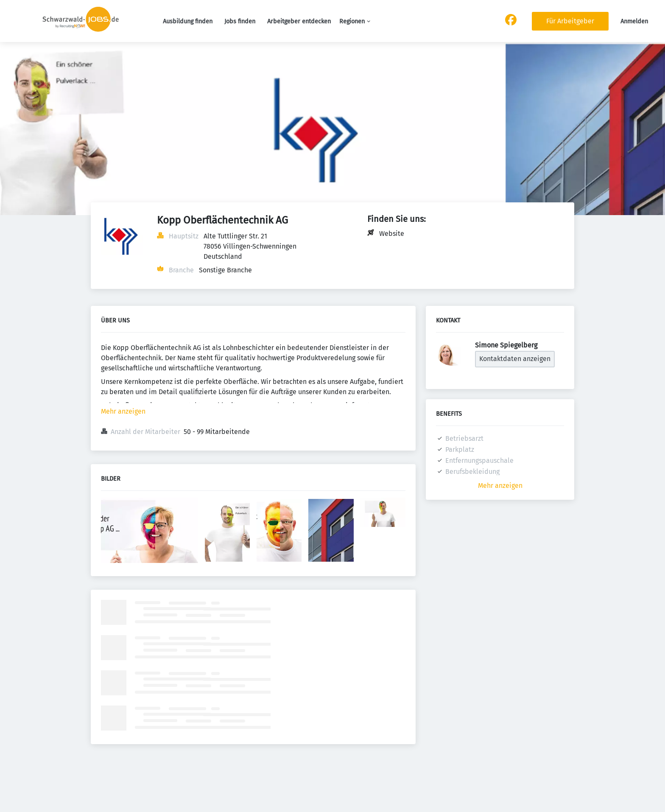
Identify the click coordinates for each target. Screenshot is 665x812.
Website (392, 234)
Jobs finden (240, 21)
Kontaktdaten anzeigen (515, 359)
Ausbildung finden (188, 21)
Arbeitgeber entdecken (299, 21)
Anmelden (634, 21)
